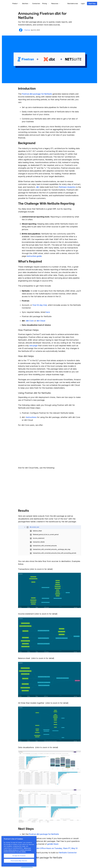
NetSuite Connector (68, 853)
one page (33, 346)
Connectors (36, 3)
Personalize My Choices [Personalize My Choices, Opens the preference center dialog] (19, 861)
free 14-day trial (40, 305)
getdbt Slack (53, 844)
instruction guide (34, 256)
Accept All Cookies (19, 856)
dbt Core (30, 321)
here (48, 312)
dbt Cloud (41, 321)
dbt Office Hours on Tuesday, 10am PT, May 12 (57, 848)
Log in (83, 3)
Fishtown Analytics (67, 187)
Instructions (31, 417)
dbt (38, 187)
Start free (92, 3)
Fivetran (27, 30)
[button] (16, 3)
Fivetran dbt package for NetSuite (37, 94)
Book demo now (73, 3)
